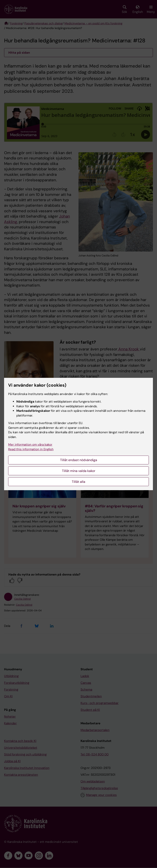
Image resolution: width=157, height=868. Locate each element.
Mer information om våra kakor (30, 445)
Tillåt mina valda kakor (79, 471)
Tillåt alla (78, 482)
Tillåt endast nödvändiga (79, 460)
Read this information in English (31, 449)
